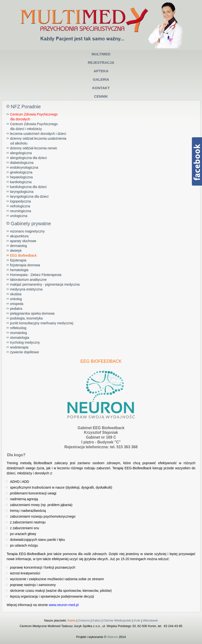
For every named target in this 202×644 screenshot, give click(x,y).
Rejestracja (101, 62)
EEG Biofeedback (24, 255)
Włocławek (150, 620)
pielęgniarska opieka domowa (32, 313)
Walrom (113, 637)
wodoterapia (19, 347)
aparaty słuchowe (23, 241)
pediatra (16, 309)
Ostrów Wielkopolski (118, 620)
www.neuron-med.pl (64, 605)
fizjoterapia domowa (25, 265)
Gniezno (84, 620)
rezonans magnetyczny (27, 231)
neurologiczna (21, 211)
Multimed (101, 54)
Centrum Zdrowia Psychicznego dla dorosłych (32, 117)
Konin (71, 620)
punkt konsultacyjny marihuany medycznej (42, 323)
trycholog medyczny (25, 342)
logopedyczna (20, 201)
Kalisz (97, 620)
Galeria (101, 79)
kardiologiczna (21, 182)
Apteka (101, 71)
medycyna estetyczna (26, 289)
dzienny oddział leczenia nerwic (34, 148)
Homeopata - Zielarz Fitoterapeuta (36, 275)
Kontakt (101, 88)
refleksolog (18, 328)
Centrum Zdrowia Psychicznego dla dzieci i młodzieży (32, 126)
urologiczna (19, 216)
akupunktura (19, 236)
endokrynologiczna (24, 167)
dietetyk (16, 251)
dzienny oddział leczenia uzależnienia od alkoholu (37, 141)
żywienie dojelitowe (25, 352)
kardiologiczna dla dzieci (28, 187)
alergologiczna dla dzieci (29, 158)
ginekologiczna (21, 172)
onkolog (16, 299)
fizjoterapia (18, 260)
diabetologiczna (22, 163)
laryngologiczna (22, 192)
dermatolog (19, 246)
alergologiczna (21, 153)
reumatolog (19, 333)
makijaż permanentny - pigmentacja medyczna (45, 284)
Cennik (101, 96)
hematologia (19, 270)
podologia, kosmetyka (26, 318)
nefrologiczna (20, 206)
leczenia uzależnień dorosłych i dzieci (38, 134)
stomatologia (20, 338)
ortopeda (17, 304)
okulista (16, 294)
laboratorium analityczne (28, 280)
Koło (137, 620)
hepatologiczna (21, 177)
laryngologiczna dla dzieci (29, 196)
